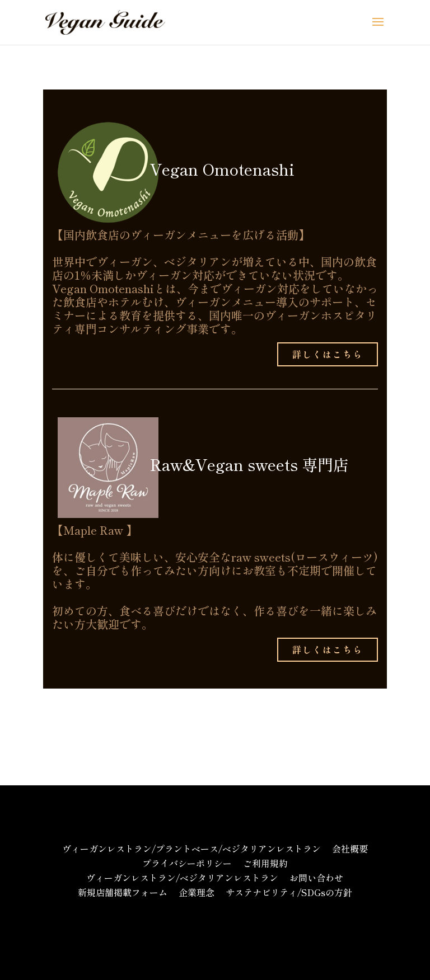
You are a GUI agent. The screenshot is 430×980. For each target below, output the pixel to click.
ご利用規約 (265, 863)
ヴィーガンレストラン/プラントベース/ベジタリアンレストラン (191, 849)
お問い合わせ (316, 878)
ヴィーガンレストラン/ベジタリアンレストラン (182, 878)
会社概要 (350, 849)
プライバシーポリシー (187, 863)
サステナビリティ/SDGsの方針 (289, 892)
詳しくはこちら (328, 354)
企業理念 (197, 892)
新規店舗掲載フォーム (123, 892)
